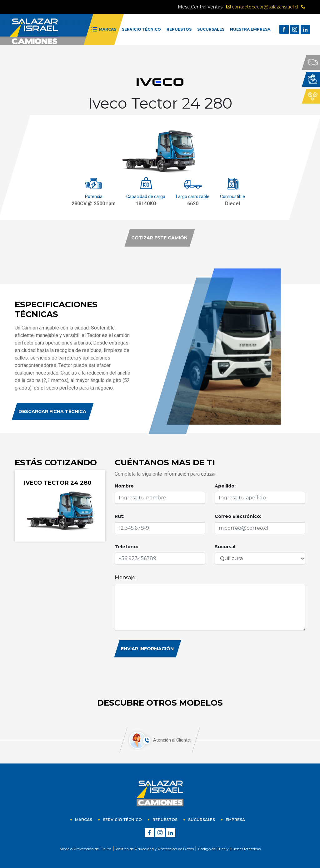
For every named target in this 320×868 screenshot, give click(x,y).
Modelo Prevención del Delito (85, 849)
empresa (235, 820)
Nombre (124, 486)
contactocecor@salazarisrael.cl (262, 7)
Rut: (120, 516)
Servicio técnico (122, 820)
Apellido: (225, 486)
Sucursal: (226, 547)
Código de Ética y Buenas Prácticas (229, 849)
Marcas (84, 820)
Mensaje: (125, 577)
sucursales (202, 820)
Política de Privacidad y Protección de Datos (155, 849)
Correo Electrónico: (238, 516)
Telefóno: (126, 547)
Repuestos (165, 820)
